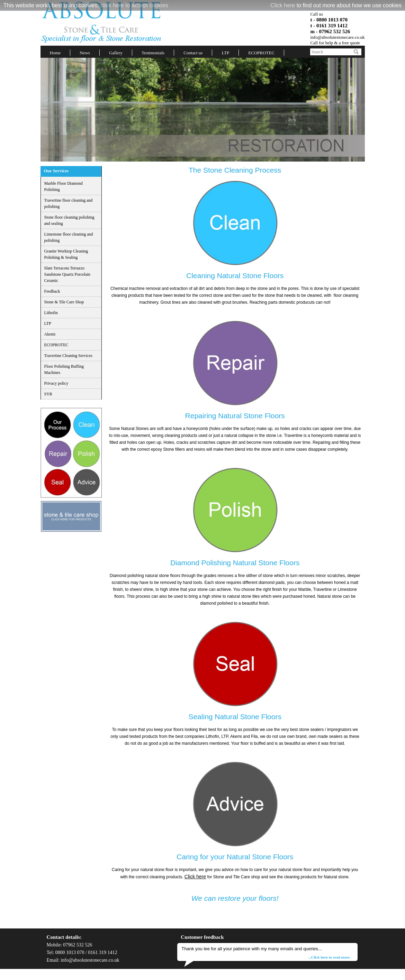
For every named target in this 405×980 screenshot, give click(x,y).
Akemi (50, 334)
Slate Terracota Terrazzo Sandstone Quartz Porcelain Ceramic (67, 274)
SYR (48, 394)
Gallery (116, 53)
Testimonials (153, 53)
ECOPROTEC (261, 53)
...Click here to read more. (329, 957)
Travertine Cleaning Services (69, 356)
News (85, 53)
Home (55, 53)
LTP (225, 53)
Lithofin (51, 313)
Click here (283, 5)
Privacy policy (56, 383)
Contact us (193, 53)
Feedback (52, 291)
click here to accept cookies (134, 5)
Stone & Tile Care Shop (64, 302)
